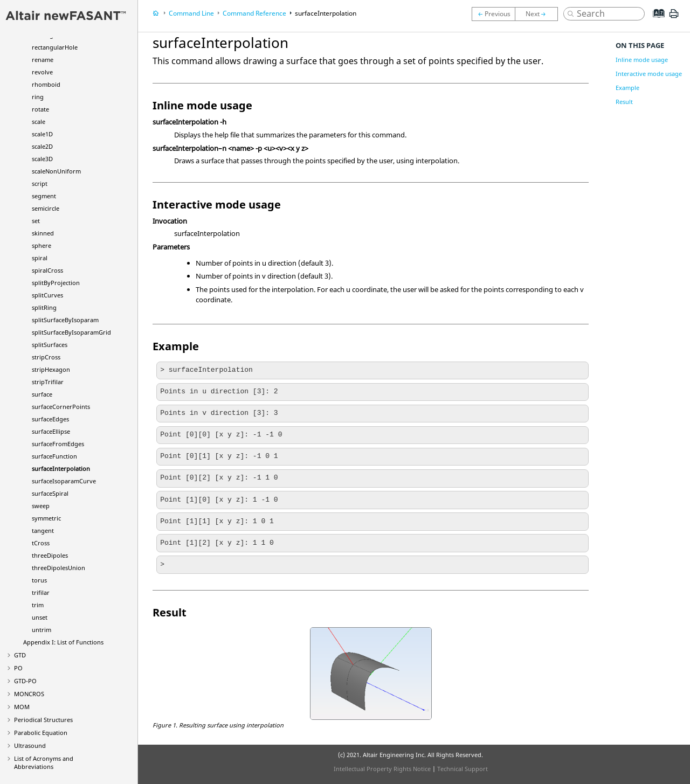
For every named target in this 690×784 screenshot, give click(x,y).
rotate (40, 109)
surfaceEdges (50, 419)
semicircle (46, 208)
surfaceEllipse (51, 431)
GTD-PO (25, 681)
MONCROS (29, 694)
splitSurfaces (50, 345)
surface (42, 394)
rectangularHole (55, 47)
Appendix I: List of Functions (63, 642)
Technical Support (463, 769)
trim (38, 605)
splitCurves (47, 295)
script (40, 183)
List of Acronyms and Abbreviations (44, 762)
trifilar (41, 592)
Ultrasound (30, 745)
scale (39, 122)
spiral (40, 258)
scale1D (42, 134)
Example (627, 88)
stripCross (46, 357)
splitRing (44, 307)
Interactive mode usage (649, 74)
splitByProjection (56, 283)
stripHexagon (51, 369)
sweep (41, 506)
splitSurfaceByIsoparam (65, 320)
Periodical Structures (43, 720)
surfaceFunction (54, 456)
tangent (43, 530)
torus (39, 580)
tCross (41, 543)
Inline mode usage (642, 60)
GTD (20, 655)
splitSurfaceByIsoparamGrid (71, 332)
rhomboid (46, 84)
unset (40, 617)
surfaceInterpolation (61, 469)
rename (43, 60)
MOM (22, 707)
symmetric (46, 518)
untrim (42, 630)
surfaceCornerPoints (61, 407)
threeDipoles (50, 555)
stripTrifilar (48, 382)
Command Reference (254, 13)
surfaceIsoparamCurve (64, 481)
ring (38, 97)
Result (624, 102)
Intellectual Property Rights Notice (382, 769)
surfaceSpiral (50, 493)
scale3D (42, 159)
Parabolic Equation (41, 733)
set (36, 221)
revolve (42, 72)
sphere (42, 245)
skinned (43, 233)
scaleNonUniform (56, 171)
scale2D (42, 146)
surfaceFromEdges (58, 444)
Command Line (191, 13)
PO (18, 668)
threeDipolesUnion (58, 568)
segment (44, 196)
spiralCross (47, 270)
